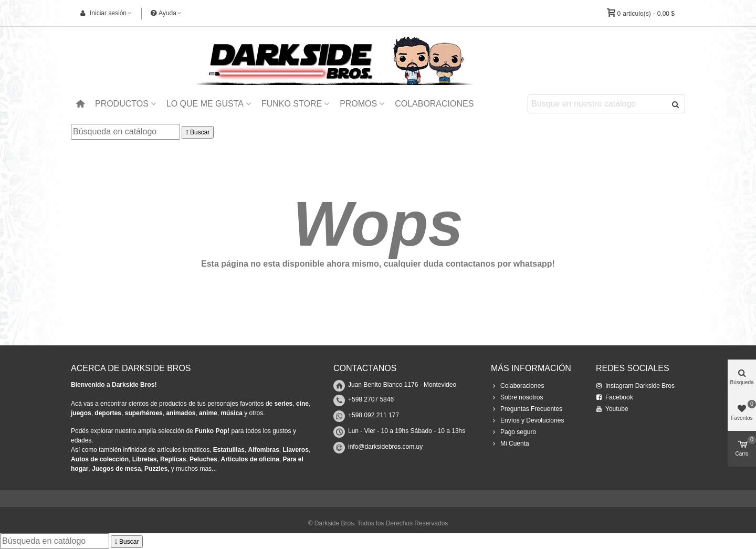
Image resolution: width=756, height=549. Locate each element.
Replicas (173, 459)
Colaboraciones (434, 104)
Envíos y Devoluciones (527, 420)
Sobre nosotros (517, 397)
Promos (358, 104)
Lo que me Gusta (205, 104)
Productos (122, 104)
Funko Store (292, 104)
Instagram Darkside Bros (635, 386)
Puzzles (156, 469)
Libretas (145, 459)
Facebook (615, 397)
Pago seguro (513, 432)
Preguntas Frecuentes (527, 409)
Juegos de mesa (116, 469)
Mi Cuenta (510, 444)
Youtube (612, 409)
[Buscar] (125, 132)
